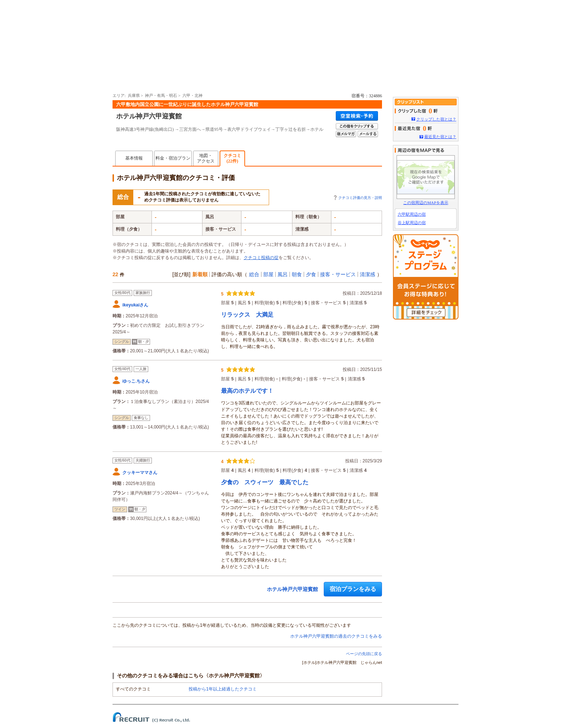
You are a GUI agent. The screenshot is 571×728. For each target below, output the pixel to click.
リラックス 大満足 (247, 315)
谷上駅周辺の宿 (412, 223)
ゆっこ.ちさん (136, 381)
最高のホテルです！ (247, 391)
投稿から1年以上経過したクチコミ (223, 689)
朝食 (297, 274)
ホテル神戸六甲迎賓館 (149, 116)
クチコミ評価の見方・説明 (360, 198)
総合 (254, 274)
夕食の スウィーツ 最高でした (265, 482)
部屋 (268, 274)
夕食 (311, 274)
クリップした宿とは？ (436, 119)
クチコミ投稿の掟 (261, 258)
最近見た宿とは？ (440, 137)
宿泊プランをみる (353, 589)
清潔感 (367, 274)
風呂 (283, 274)
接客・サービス (338, 274)
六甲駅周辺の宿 (412, 214)
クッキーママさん (140, 473)
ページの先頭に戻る (364, 654)
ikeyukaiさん (135, 305)
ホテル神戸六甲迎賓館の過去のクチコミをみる (336, 636)
